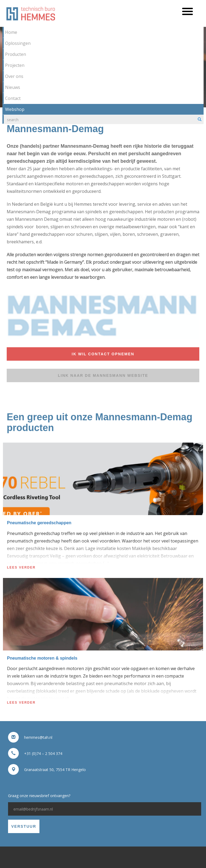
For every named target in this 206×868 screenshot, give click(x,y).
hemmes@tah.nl (38, 737)
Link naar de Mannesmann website (103, 375)
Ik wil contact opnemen (103, 354)
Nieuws (13, 87)
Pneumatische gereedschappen (39, 523)
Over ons (14, 76)
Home (11, 32)
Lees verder (21, 567)
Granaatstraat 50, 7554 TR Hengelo (55, 770)
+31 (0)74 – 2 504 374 (43, 753)
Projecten (15, 65)
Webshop (15, 109)
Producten (16, 54)
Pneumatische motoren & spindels (42, 658)
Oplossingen (18, 43)
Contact (13, 98)
